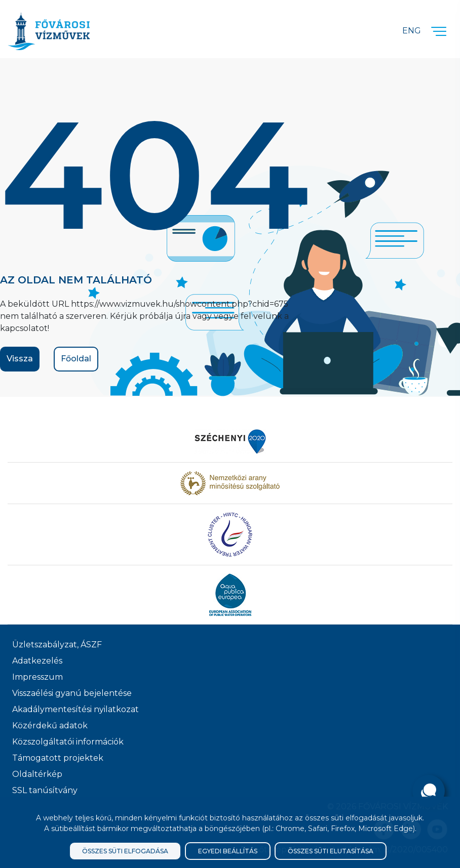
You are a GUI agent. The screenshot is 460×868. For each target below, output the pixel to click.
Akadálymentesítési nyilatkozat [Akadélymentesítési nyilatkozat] (75, 709)
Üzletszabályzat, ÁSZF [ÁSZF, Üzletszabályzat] (57, 645)
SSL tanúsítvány (45, 790)
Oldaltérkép (37, 774)
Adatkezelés (37, 661)
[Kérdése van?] (429, 791)
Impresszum (37, 677)
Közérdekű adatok (50, 726)
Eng (412, 31)
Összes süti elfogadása (125, 851)
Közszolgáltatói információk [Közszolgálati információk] (68, 742)
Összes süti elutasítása (331, 851)
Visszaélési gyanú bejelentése (72, 693)
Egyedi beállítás (228, 851)
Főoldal (76, 359)
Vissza (20, 359)
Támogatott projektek (58, 758)
